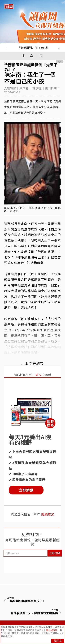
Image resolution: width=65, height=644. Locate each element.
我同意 (58, 641)
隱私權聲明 (52, 630)
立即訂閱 (55, 553)
